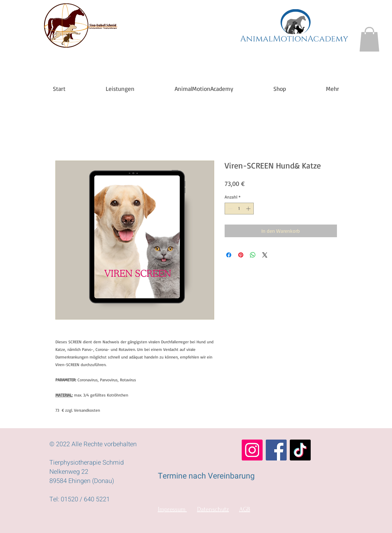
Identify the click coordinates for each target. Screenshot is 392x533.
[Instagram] (252, 450)
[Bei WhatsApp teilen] (253, 255)
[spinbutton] (239, 209)
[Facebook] (276, 450)
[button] (369, 39)
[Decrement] (230, 209)
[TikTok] (300, 450)
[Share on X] (265, 255)
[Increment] (249, 209)
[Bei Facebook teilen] (229, 255)
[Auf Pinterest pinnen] (241, 255)
